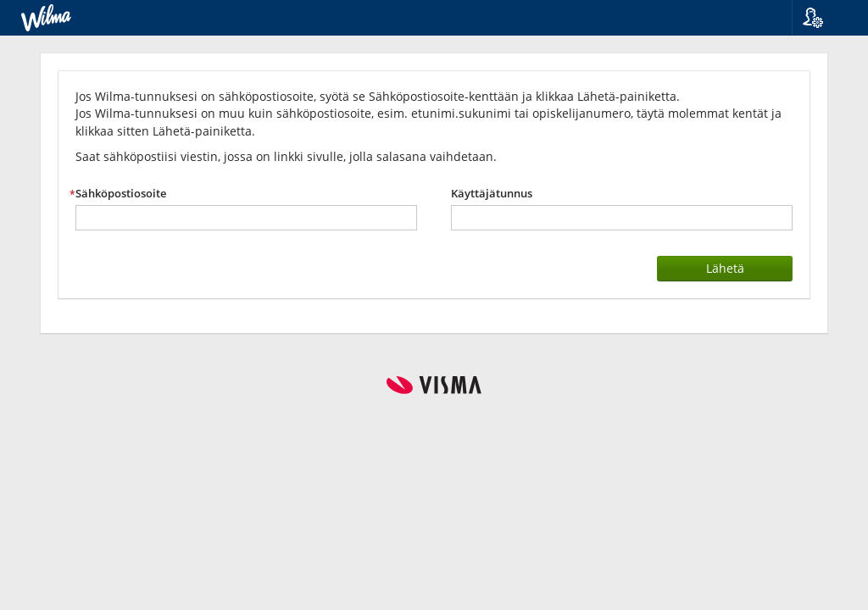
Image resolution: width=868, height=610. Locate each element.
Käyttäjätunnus (492, 194)
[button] (823, 18)
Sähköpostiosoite (121, 194)
